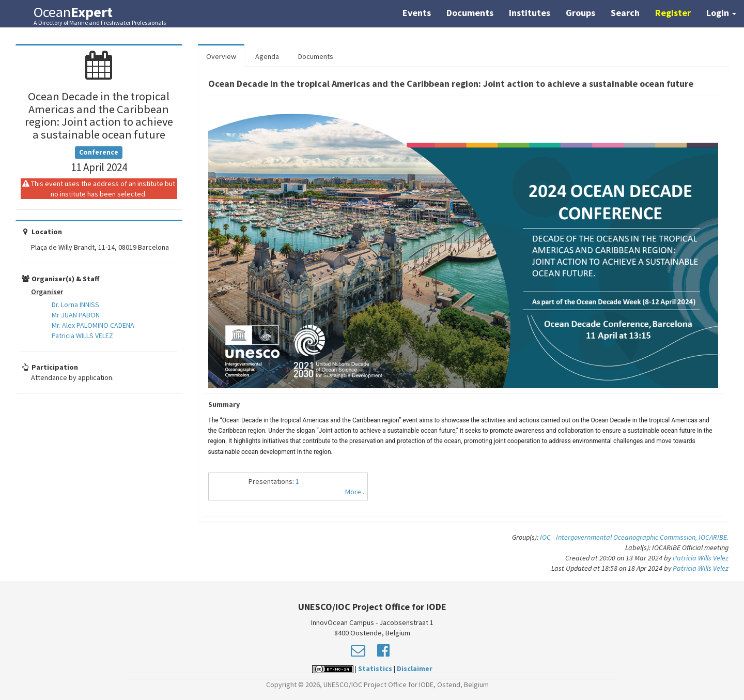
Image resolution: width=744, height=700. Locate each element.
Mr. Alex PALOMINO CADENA (93, 325)
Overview (221, 56)
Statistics (375, 668)
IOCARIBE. (714, 537)
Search (625, 13)
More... (355, 492)
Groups (580, 13)
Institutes (530, 13)
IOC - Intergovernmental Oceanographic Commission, (619, 537)
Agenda (267, 56)
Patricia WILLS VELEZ (82, 336)
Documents (470, 13)
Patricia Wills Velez (701, 558)
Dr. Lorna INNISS (75, 305)
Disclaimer (415, 668)
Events (417, 13)
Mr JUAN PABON (76, 315)
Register (673, 13)
